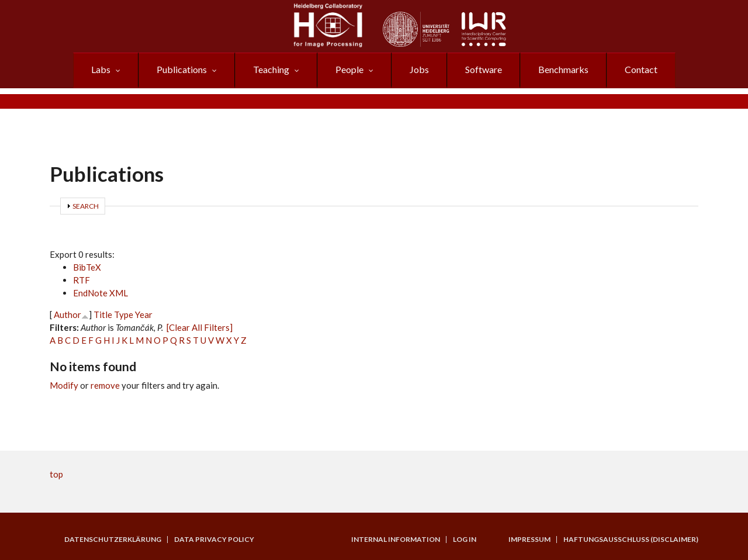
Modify (64, 385)
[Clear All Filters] (200, 327)
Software (484, 69)
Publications (182, 69)
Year (144, 314)
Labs (101, 69)
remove (105, 385)
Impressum (529, 540)
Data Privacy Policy (214, 540)
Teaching (271, 69)
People (349, 69)
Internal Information (396, 540)
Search (86, 206)
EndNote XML (101, 293)
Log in (465, 540)
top (56, 474)
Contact (641, 69)
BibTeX (87, 267)
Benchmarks (563, 69)
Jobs (419, 69)
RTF (82, 280)
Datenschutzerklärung (113, 540)
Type (124, 314)
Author (67, 314)
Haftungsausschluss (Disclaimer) (631, 540)
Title (103, 314)
